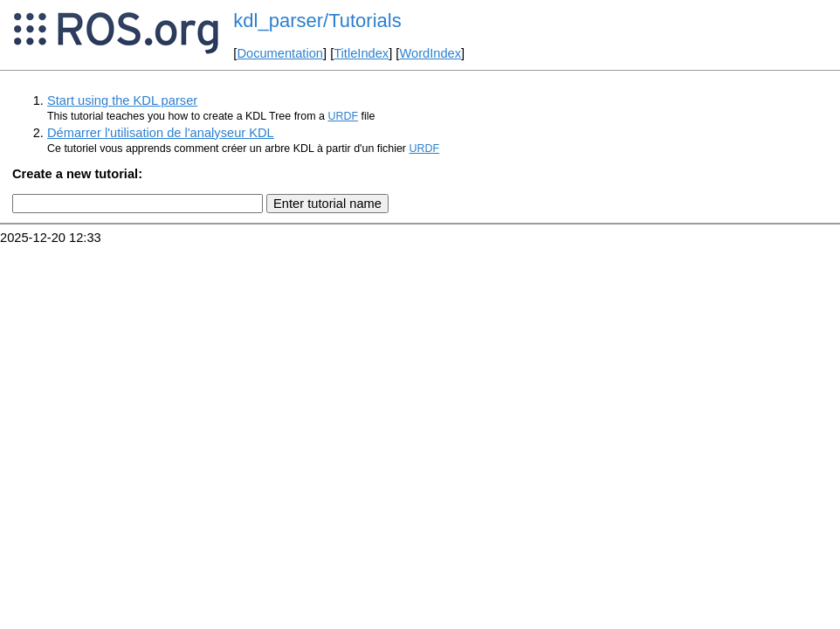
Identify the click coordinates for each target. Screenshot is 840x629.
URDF (343, 116)
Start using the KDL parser (122, 100)
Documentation (280, 53)
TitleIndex (361, 53)
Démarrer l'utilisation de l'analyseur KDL (161, 133)
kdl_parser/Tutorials (317, 21)
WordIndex (430, 53)
